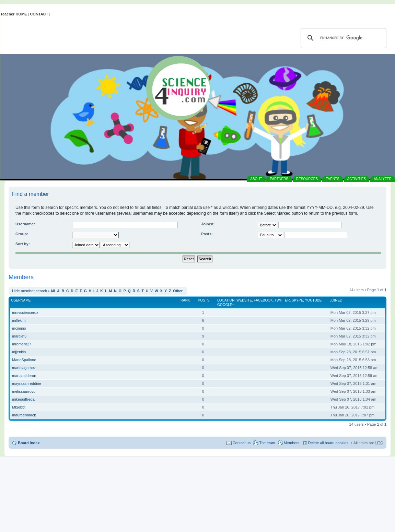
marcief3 (19, 336)
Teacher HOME (14, 14)
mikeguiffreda (23, 399)
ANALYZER (383, 179)
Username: (25, 224)
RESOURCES (307, 179)
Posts (204, 300)
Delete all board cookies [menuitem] (328, 443)
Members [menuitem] (292, 443)
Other (178, 291)
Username (21, 300)
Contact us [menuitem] (242, 443)
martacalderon (24, 376)
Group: (22, 234)
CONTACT (39, 14)
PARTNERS (279, 179)
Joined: (208, 224)
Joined (336, 300)
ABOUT (256, 179)
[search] (342, 38)
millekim (19, 320)
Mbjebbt (19, 407)
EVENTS (333, 179)
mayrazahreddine (27, 383)
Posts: (207, 234)
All (53, 291)
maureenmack (24, 415)
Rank (185, 300)
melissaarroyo (24, 391)
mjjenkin (19, 352)
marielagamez (24, 368)
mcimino (19, 328)
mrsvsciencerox (25, 312)
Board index (29, 443)
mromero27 (22, 344)
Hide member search (30, 291)
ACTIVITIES (357, 179)
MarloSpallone (24, 360)
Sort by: (23, 244)
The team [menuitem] (267, 443)
